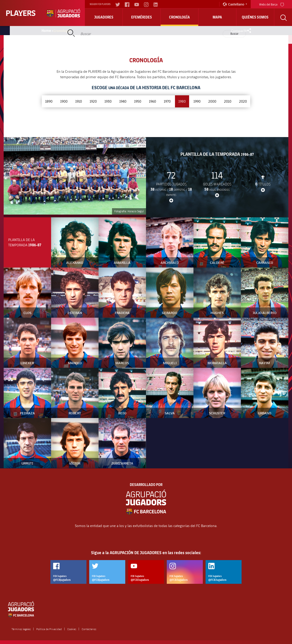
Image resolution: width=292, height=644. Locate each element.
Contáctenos (89, 629)
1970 (167, 101)
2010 (228, 101)
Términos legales (21, 629)
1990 (197, 101)
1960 (153, 101)
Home (46, 31)
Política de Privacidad (49, 629)
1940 (123, 101)
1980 (182, 101)
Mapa (217, 17)
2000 (212, 101)
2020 (243, 101)
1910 (79, 101)
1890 (49, 101)
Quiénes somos (255, 17)
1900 (64, 101)
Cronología (179, 17)
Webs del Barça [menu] (272, 4)
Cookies (72, 629)
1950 (138, 101)
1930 (108, 101)
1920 (93, 101)
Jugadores (104, 17)
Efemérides (142, 17)
